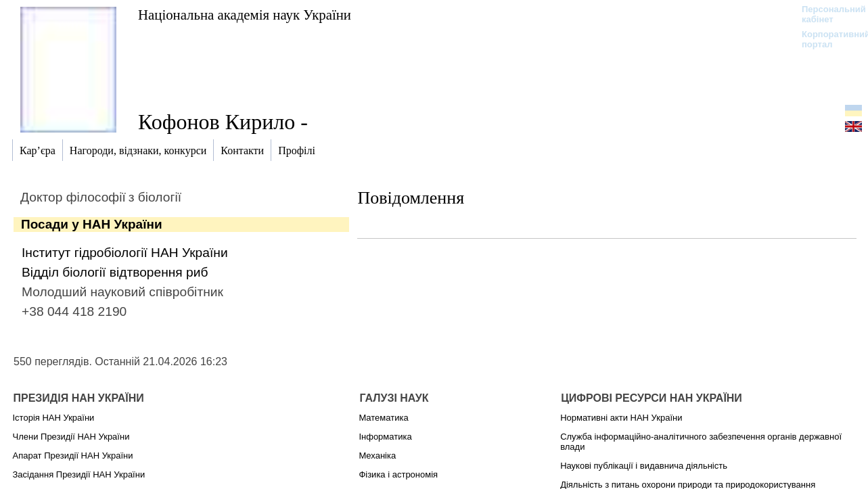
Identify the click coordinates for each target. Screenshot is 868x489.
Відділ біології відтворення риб (115, 272)
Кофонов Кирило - (223, 122)
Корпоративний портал (827, 39)
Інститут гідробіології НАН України (125, 253)
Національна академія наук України (245, 15)
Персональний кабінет (827, 14)
